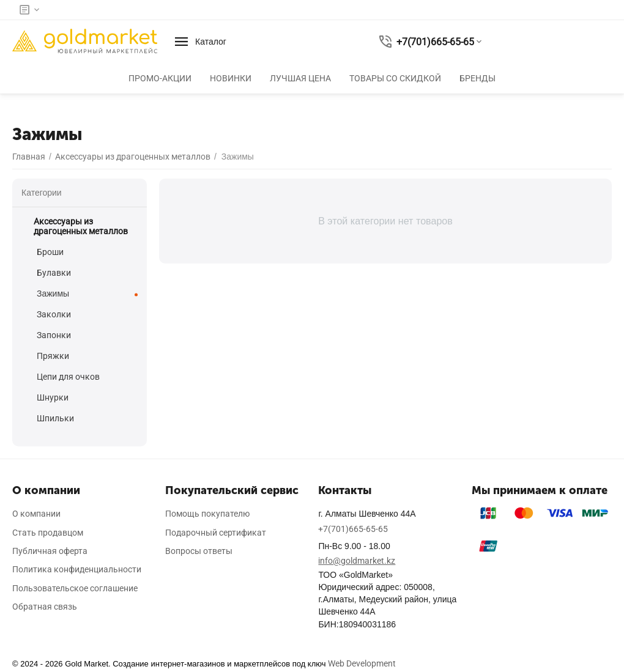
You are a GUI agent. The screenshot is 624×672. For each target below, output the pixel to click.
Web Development (362, 663)
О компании (36, 514)
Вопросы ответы (199, 551)
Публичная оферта (50, 551)
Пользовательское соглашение (75, 588)
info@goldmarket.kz (357, 561)
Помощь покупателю (207, 514)
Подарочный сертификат (216, 533)
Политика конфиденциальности (77, 569)
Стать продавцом (48, 533)
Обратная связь (45, 607)
